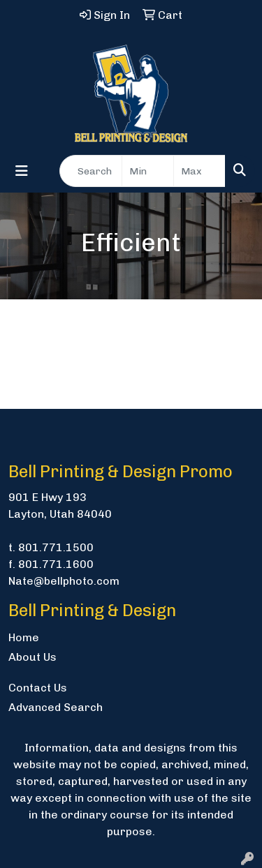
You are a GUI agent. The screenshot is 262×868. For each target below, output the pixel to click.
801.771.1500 (56, 547)
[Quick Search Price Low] (148, 171)
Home (24, 637)
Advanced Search (56, 707)
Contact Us (38, 688)
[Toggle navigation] (22, 171)
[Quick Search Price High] (199, 171)
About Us (32, 657)
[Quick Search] (91, 171)
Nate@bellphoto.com (64, 581)
